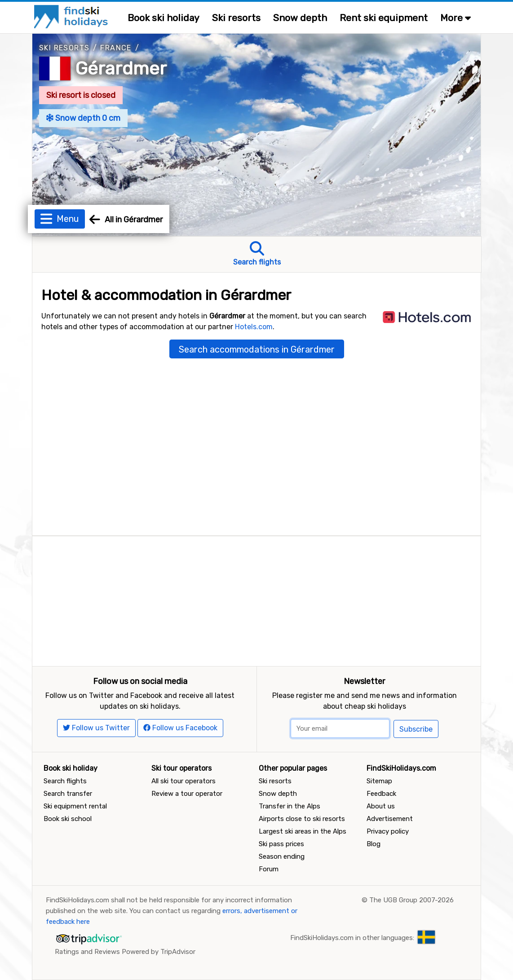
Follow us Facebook (180, 728)
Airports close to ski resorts (302, 819)
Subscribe (416, 729)
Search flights (65, 781)
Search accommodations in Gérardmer (257, 349)
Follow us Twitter (96, 728)
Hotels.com (254, 327)
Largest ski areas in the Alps (303, 831)
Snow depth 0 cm (83, 118)
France (116, 48)
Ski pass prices (281, 844)
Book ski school (68, 819)
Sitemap (379, 781)
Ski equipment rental (75, 806)
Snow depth (300, 18)
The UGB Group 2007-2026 (411, 900)
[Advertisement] (256, 599)
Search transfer (68, 794)
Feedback (381, 794)
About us (381, 806)
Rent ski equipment (384, 18)
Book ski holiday (164, 18)
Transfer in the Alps (290, 806)
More (456, 18)
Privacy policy (388, 831)
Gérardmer (121, 68)
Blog (374, 844)
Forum (269, 869)
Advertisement (390, 819)
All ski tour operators (184, 781)
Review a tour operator (187, 794)
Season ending (282, 856)
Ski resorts (236, 18)
